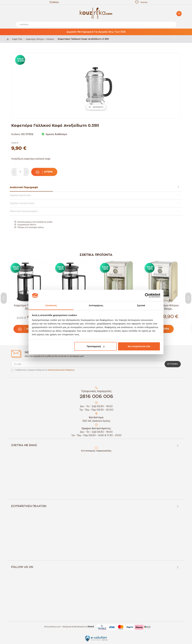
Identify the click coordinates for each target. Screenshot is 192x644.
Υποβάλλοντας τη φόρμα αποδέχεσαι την (45, 370)
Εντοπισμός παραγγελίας (96, 451)
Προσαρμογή (96, 346)
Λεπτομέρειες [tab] (96, 305)
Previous (4, 298)
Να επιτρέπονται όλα (139, 346)
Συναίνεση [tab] (51, 305)
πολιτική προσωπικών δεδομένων (61, 370)
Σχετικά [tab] (141, 305)
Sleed (91, 627)
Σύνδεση (54, 2)
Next (188, 298)
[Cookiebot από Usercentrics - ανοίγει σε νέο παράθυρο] (147, 296)
